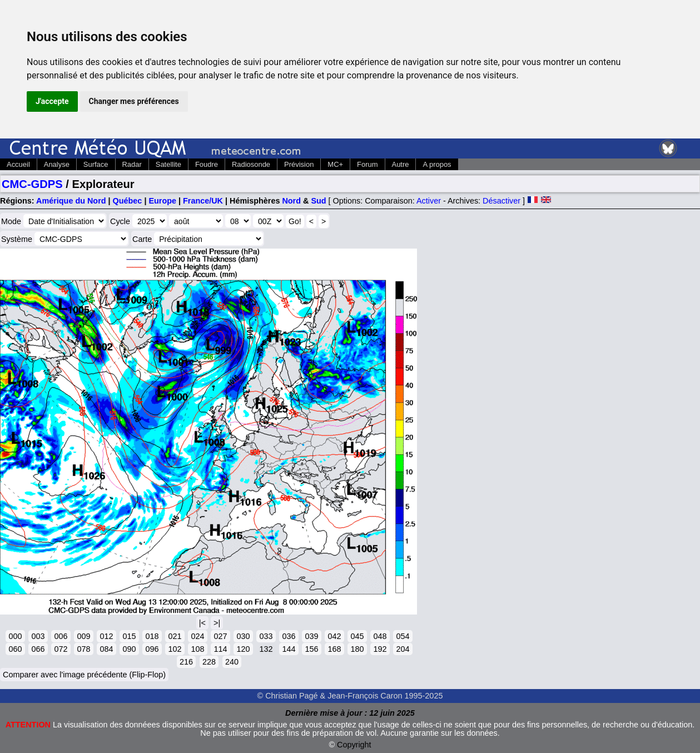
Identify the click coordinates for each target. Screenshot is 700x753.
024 (197, 636)
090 (129, 649)
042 (334, 636)
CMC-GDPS (32, 184)
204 (403, 649)
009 (83, 636)
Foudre (207, 164)
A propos (437, 164)
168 (334, 649)
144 (289, 649)
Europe (162, 201)
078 (83, 649)
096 (152, 649)
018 (152, 636)
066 (38, 649)
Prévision (299, 164)
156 (311, 649)
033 (266, 636)
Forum (367, 164)
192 (380, 649)
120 (243, 649)
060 (15, 649)
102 (175, 649)
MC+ (335, 164)
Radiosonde (251, 164)
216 (186, 662)
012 (106, 636)
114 (220, 649)
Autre (401, 164)
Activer (429, 201)
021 (175, 636)
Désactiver (502, 201)
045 (357, 636)
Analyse (57, 164)
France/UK (203, 201)
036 (289, 636)
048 (380, 636)
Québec (128, 201)
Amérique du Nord (71, 201)
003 (38, 636)
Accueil (18, 164)
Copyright (354, 745)
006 (61, 636)
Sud (318, 201)
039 (311, 636)
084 (106, 649)
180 (357, 649)
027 (220, 636)
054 (403, 636)
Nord (291, 201)
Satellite (168, 164)
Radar (132, 164)
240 (232, 662)
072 (61, 649)
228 (209, 662)
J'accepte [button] (52, 101)
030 (243, 636)
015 (129, 636)
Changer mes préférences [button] (134, 101)
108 (197, 649)
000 (15, 636)
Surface (96, 164)
